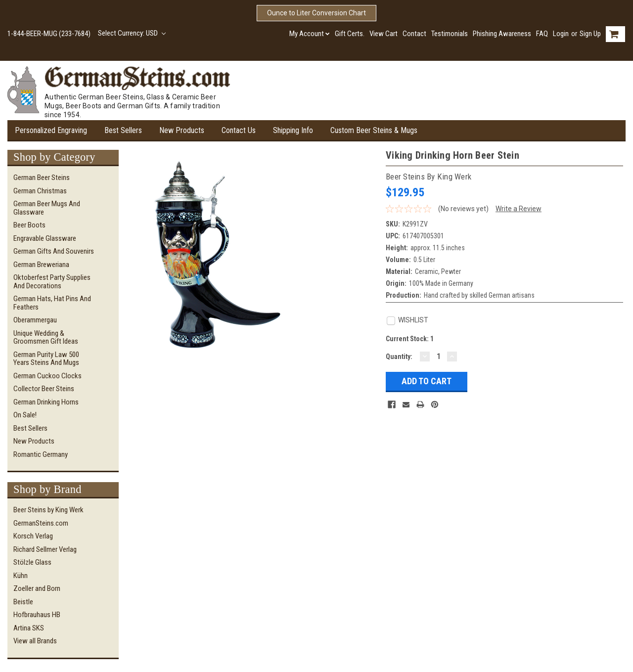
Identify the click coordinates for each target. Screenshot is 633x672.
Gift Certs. (350, 34)
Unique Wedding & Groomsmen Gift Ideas (46, 337)
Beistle (23, 602)
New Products (182, 130)
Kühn (21, 576)
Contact (414, 34)
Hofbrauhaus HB (37, 615)
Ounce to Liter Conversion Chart (316, 13)
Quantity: (399, 357)
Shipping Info (293, 130)
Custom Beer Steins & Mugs (374, 130)
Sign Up (590, 34)
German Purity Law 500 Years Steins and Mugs (46, 359)
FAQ (542, 34)
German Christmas (40, 191)
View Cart (384, 34)
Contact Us (239, 130)
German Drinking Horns (46, 402)
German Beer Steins (42, 178)
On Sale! (25, 415)
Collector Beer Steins (44, 389)
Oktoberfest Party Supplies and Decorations (52, 282)
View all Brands (35, 641)
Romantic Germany (41, 454)
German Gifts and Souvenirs (54, 251)
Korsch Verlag (33, 536)
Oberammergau (35, 320)
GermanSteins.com (41, 523)
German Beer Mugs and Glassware (47, 208)
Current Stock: (410, 339)
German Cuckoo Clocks (47, 376)
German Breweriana (41, 265)
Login (561, 34)
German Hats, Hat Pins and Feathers (52, 303)
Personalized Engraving (51, 130)
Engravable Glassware (45, 238)
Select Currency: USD (132, 33)
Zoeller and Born (37, 588)
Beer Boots (29, 225)
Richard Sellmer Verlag (45, 549)
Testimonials (450, 34)
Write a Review (519, 209)
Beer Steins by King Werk (48, 510)
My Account (310, 34)
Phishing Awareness (502, 34)
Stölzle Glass (32, 562)
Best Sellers (123, 130)
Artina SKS (29, 628)
